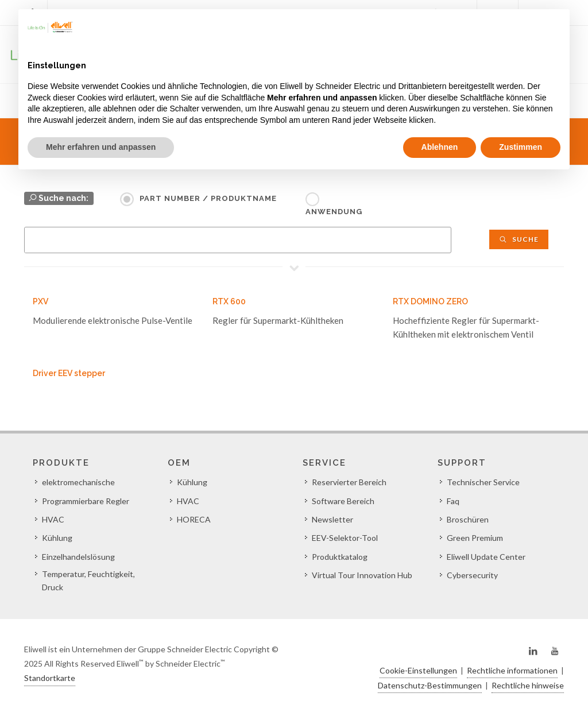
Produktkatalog (340, 557)
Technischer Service (483, 482)
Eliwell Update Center (486, 557)
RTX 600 (229, 301)
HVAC (53, 519)
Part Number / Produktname (208, 198)
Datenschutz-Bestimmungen (430, 685)
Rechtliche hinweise (528, 685)
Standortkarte (50, 678)
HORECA (194, 519)
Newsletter (332, 519)
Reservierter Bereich (349, 482)
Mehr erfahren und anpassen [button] (101, 147)
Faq (453, 501)
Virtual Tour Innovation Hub (362, 575)
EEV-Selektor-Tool (345, 538)
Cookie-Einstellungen (418, 670)
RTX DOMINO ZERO (430, 301)
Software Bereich (343, 501)
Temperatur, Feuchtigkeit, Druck (88, 580)
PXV (40, 301)
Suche (519, 239)
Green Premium (475, 538)
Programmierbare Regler (86, 501)
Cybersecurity (472, 575)
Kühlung (57, 538)
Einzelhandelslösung (78, 557)
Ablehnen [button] (440, 147)
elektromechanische (78, 482)
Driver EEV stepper (69, 373)
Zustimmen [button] (521, 147)
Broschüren (468, 519)
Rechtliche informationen (512, 670)
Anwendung (334, 212)
